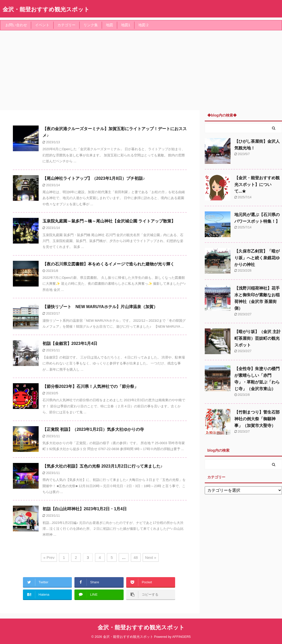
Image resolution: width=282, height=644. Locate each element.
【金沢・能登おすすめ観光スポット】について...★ (257, 185)
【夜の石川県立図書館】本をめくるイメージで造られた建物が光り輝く (108, 264)
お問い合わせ (16, 25)
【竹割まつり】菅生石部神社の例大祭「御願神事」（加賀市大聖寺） (257, 419)
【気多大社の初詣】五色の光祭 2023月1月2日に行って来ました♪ (102, 466)
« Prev (49, 557)
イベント (42, 25)
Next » (151, 557)
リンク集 (91, 25)
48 (136, 557)
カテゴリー (66, 25)
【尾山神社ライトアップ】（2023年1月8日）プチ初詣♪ (94, 178)
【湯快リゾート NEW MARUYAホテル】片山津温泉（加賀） (100, 307)
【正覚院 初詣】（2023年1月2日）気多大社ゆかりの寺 (93, 429)
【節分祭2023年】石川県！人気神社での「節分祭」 (90, 386)
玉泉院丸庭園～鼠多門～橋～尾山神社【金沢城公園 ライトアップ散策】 (109, 221)
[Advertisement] (141, 69)
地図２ (144, 25)
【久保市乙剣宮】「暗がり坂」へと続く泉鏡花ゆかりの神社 (257, 258)
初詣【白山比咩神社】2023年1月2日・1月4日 (85, 509)
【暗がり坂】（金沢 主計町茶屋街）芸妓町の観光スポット (258, 338)
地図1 (126, 25)
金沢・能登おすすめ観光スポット (46, 9)
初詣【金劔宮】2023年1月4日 (70, 343)
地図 (109, 25)
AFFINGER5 (182, 637)
